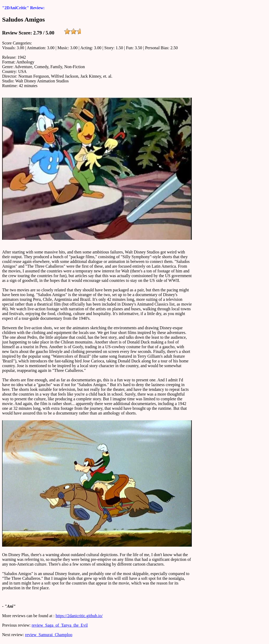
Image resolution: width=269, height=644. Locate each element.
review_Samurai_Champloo (49, 635)
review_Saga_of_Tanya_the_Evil (60, 625)
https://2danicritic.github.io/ (79, 616)
